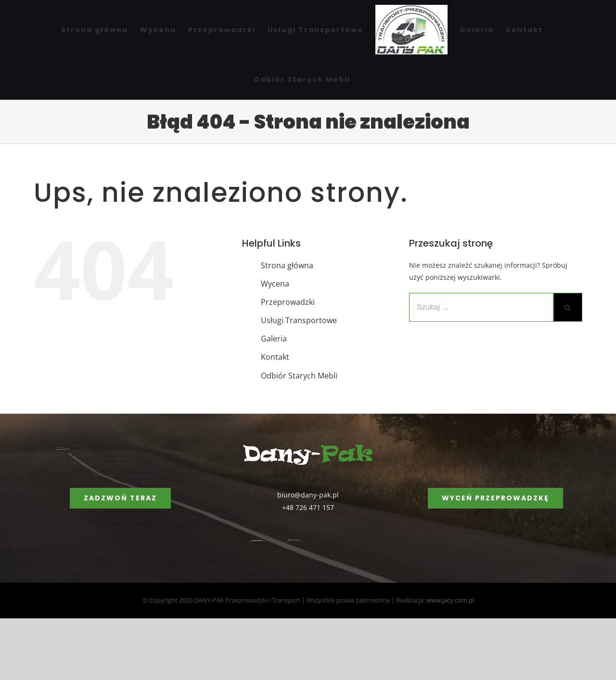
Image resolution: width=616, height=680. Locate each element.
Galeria (274, 339)
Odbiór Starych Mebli (299, 376)
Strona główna (287, 265)
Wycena (275, 284)
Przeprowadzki (288, 302)
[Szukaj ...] (481, 307)
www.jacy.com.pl (450, 600)
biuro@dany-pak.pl (308, 495)
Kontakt (275, 357)
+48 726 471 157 (308, 507)
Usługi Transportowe (299, 320)
